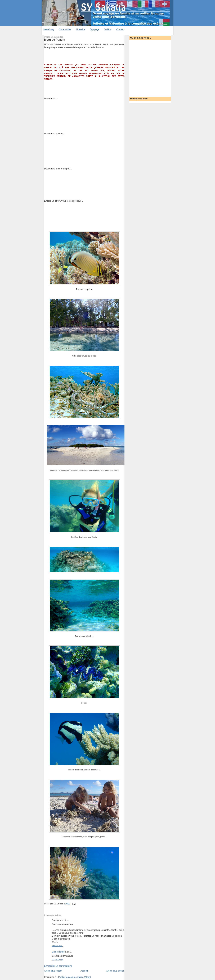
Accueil (84, 971)
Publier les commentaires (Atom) (75, 977)
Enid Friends (58, 952)
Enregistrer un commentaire (58, 966)
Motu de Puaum (55, 40)
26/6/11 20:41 (57, 946)
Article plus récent (53, 971)
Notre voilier (65, 29)
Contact (120, 29)
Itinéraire (80, 29)
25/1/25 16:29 (57, 960)
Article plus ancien (115, 971)
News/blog (49, 29)
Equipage (95, 29)
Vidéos (108, 29)
